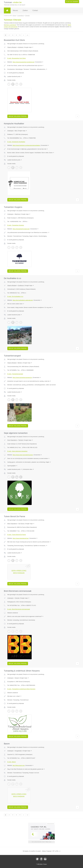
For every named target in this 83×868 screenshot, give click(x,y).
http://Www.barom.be (19, 765)
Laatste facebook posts (15, 76)
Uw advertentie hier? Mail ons (41, 842)
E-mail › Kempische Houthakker (16, 142)
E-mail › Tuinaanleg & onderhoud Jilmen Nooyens (21, 689)
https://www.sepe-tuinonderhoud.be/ (23, 455)
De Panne (21, 524)
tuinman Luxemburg (10, 25)
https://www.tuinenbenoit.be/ (21, 538)
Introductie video (29, 469)
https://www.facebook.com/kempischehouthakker (26, 145)
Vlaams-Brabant (12, 47)
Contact (35, 10)
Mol (16, 131)
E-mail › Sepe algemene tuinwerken (17, 451)
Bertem (20, 363)
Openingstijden (12, 466)
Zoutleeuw (21, 285)
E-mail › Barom (12, 762)
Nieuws (15, 10)
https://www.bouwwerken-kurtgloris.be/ (23, 62)
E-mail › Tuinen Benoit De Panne (17, 535)
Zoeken (25, 10)
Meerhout (18, 214)
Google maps (29, 47)
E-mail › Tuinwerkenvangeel (15, 374)
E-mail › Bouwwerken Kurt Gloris (17, 58)
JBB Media (40, 864)
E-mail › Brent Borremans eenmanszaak (19, 609)
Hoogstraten (18, 751)
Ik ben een (72, 2)
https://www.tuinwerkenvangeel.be (22, 378)
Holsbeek (21, 47)
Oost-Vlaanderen (12, 440)
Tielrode (21, 440)
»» (27, 35)
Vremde (17, 598)
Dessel (17, 678)
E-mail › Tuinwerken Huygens (16, 225)
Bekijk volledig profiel (18, 116)
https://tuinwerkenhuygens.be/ (21, 229)
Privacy (45, 864)
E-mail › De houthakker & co (15, 296)
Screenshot (39, 62)
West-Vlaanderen (12, 524)
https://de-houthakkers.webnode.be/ (23, 300)
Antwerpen (10, 131)
